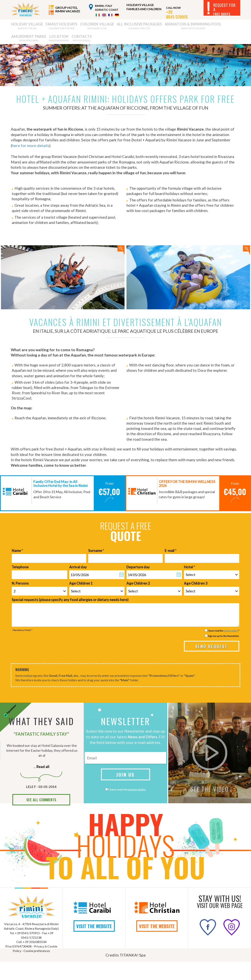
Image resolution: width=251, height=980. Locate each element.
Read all (43, 785)
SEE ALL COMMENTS (41, 818)
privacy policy (231, 649)
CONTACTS (20, 42)
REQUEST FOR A (224, 9)
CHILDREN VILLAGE (77, 27)
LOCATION (211, 27)
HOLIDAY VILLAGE (23, 27)
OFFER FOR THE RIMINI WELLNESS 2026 (187, 502)
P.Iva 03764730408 (18, 964)
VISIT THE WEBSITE (94, 944)
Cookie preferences (37, 969)
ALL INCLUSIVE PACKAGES (108, 27)
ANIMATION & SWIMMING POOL (149, 27)
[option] (63, 511)
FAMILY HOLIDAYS (49, 27)
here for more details (51, 151)
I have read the (127, 808)
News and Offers (143, 755)
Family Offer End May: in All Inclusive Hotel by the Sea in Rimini (60, 502)
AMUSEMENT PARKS (186, 27)
